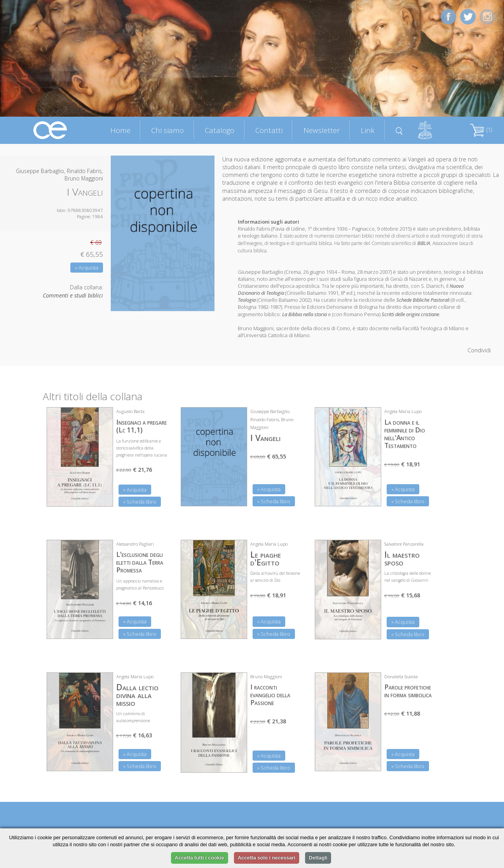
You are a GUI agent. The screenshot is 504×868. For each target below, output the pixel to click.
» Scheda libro (140, 502)
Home (120, 130)
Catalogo (220, 130)
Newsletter (322, 130)
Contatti (269, 130)
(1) (481, 130)
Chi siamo (167, 130)
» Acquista (87, 268)
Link (368, 130)
